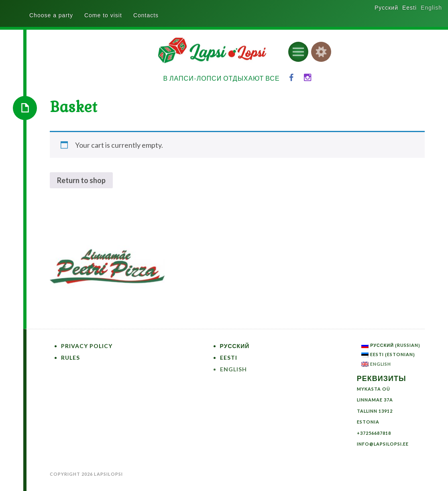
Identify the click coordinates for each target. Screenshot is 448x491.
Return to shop (81, 180)
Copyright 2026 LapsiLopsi (86, 474)
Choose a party (51, 15)
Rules (70, 358)
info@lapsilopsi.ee (383, 444)
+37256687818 (374, 433)
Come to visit (103, 15)
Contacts (146, 15)
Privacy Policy (87, 346)
